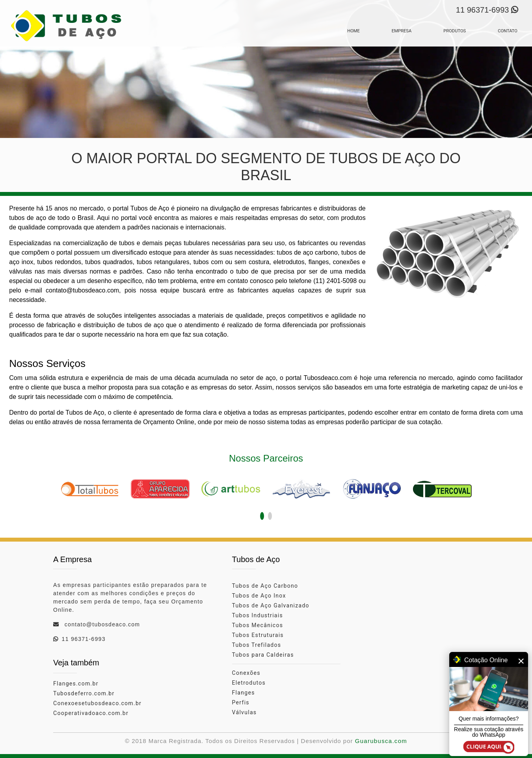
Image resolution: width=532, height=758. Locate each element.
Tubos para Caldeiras (263, 655)
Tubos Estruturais (258, 635)
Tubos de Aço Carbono (265, 586)
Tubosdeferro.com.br (84, 693)
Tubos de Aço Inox (259, 596)
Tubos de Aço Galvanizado (271, 605)
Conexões (246, 673)
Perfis (241, 702)
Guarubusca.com (381, 741)
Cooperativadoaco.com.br (91, 713)
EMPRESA (402, 31)
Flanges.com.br (76, 684)
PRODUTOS (455, 31)
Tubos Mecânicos (258, 625)
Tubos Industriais (258, 615)
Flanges (244, 693)
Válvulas (245, 712)
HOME (353, 31)
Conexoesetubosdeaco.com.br (97, 703)
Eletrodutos (249, 683)
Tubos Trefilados (257, 645)
